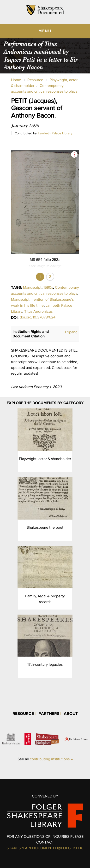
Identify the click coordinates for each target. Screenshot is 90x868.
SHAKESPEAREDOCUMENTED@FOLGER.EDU (45, 848)
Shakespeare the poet (45, 527)
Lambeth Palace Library (55, 133)
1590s (48, 287)
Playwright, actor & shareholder (45, 459)
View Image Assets (74, 154)
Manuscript (32, 287)
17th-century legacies (45, 664)
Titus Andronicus (38, 311)
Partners (49, 713)
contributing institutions (50, 759)
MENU (45, 31)
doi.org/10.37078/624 (38, 317)
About (71, 713)
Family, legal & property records (45, 599)
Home (16, 80)
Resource (35, 80)
